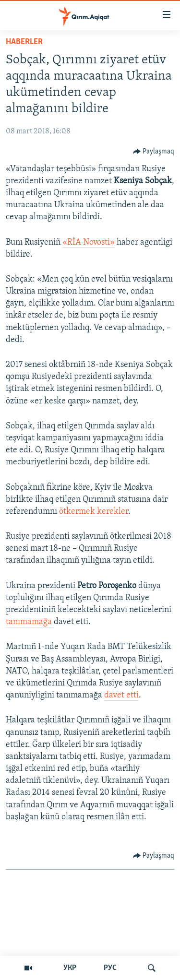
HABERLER (24, 42)
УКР (70, 968)
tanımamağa (30, 622)
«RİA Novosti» (89, 242)
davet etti (121, 695)
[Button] (154, 152)
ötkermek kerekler (94, 512)
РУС (110, 968)
